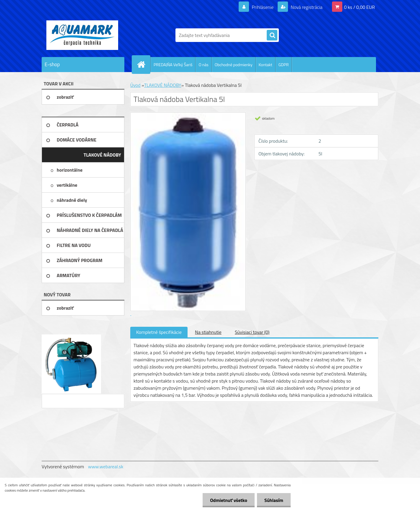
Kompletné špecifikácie (159, 332)
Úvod (135, 85)
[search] (272, 35)
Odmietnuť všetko (229, 500)
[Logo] (82, 35)
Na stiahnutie (208, 332)
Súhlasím (274, 500)
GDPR (284, 65)
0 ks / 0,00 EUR (359, 7)
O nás (203, 65)
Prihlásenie (263, 7)
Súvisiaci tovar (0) (252, 332)
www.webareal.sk (106, 467)
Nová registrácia (306, 7)
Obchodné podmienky (234, 65)
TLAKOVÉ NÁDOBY (163, 85)
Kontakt (266, 65)
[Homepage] (144, 64)
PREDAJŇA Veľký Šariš (173, 65)
